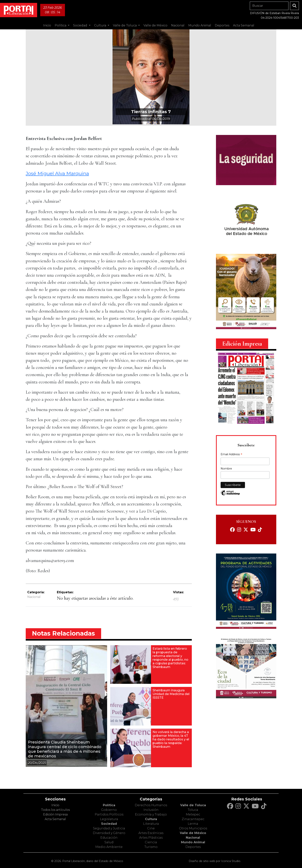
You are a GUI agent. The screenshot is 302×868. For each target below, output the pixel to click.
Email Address (231, 455)
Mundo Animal (193, 842)
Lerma (193, 824)
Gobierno (109, 810)
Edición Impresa (55, 814)
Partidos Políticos (109, 814)
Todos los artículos (55, 810)
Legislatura (109, 819)
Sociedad (109, 824)
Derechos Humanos (151, 805)
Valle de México (193, 833)
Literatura (151, 824)
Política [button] (61, 25)
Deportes (193, 847)
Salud (109, 842)
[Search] (269, 6)
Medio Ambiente (109, 847)
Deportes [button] (222, 25)
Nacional (34, 597)
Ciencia (151, 842)
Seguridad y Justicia (109, 828)
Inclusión (151, 810)
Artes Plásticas (151, 838)
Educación (109, 838)
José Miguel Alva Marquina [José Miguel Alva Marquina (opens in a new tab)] (57, 173)
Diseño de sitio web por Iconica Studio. (215, 861)
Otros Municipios (193, 828)
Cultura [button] (101, 25)
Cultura (151, 819)
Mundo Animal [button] (200, 25)
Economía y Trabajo (151, 814)
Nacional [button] (178, 25)
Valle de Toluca (193, 805)
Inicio (47, 25)
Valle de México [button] (155, 25)
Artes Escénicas (151, 833)
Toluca (193, 810)
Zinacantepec (193, 819)
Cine (151, 828)
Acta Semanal (244, 25)
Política (109, 805)
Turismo (151, 847)
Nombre (226, 469)
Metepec (193, 814)
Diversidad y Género (109, 833)
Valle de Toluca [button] (125, 25)
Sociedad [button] (81, 25)
